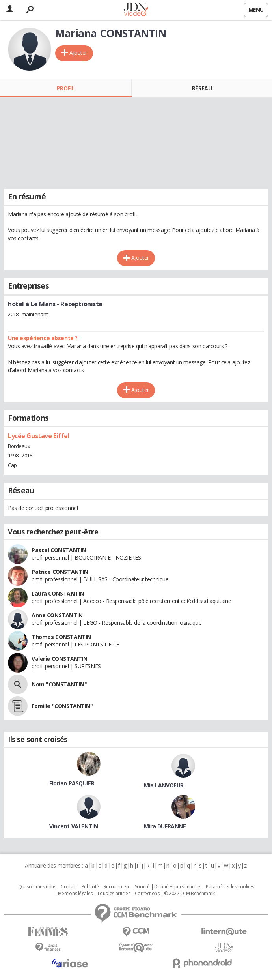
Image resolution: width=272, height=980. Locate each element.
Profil (66, 88)
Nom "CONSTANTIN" (59, 684)
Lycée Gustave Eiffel (39, 436)
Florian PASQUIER (72, 783)
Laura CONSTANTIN (58, 593)
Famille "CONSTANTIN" (62, 706)
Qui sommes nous (37, 887)
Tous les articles (114, 894)
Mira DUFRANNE (165, 826)
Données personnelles (178, 887)
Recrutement (117, 887)
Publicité (90, 887)
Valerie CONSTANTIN (59, 659)
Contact (69, 887)
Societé (142, 887)
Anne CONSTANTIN (57, 615)
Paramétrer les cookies (230, 887)
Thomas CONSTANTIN (61, 637)
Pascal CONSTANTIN (59, 550)
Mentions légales (75, 894)
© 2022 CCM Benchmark (189, 894)
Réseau (202, 88)
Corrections (147, 894)
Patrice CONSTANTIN (60, 572)
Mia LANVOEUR (164, 785)
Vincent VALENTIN (74, 826)
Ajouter (78, 53)
